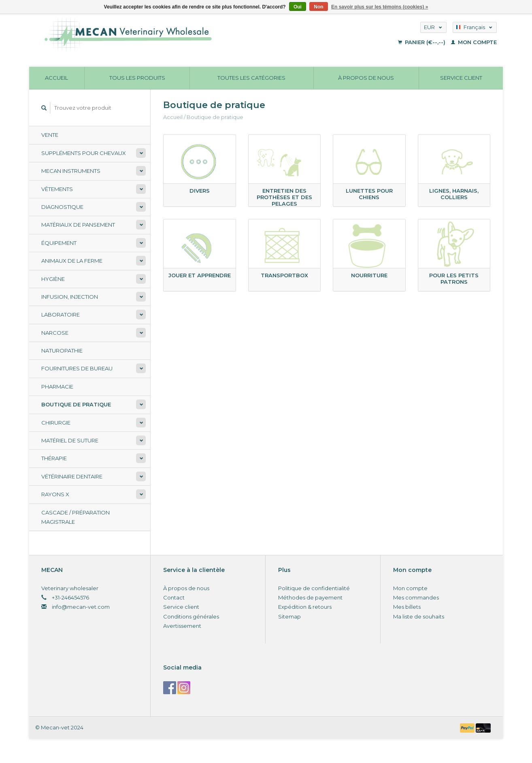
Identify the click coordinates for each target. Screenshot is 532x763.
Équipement (59, 243)
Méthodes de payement (310, 597)
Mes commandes (416, 597)
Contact (174, 597)
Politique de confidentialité (314, 588)
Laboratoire (61, 315)
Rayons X (55, 494)
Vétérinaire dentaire (72, 476)
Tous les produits (137, 78)
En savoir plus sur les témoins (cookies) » (380, 7)
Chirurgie (56, 423)
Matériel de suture (70, 440)
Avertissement (182, 626)
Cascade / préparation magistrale (76, 517)
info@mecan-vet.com (81, 607)
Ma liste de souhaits (419, 616)
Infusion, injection (70, 297)
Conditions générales (191, 616)
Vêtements (57, 189)
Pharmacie (57, 387)
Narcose (55, 333)
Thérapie (54, 458)
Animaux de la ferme (72, 261)
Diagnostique (62, 207)
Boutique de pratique (76, 404)
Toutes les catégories (251, 78)
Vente (50, 135)
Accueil (56, 78)
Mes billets (407, 607)
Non (318, 7)
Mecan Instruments (71, 171)
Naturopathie (62, 351)
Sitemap (289, 616)
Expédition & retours (305, 607)
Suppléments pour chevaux (84, 153)
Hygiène (53, 279)
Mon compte (474, 42)
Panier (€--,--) (422, 42)
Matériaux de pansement (78, 225)
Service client (461, 78)
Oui (298, 7)
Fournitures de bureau (77, 368)
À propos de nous (366, 78)
